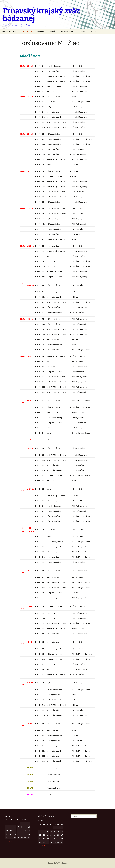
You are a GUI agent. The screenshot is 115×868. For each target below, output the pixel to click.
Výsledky (41, 31)
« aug (10, 841)
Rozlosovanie (27, 31)
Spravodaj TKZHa (68, 31)
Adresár (52, 31)
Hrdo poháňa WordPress (57, 863)
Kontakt (94, 31)
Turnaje (83, 31)
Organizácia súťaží (9, 31)
